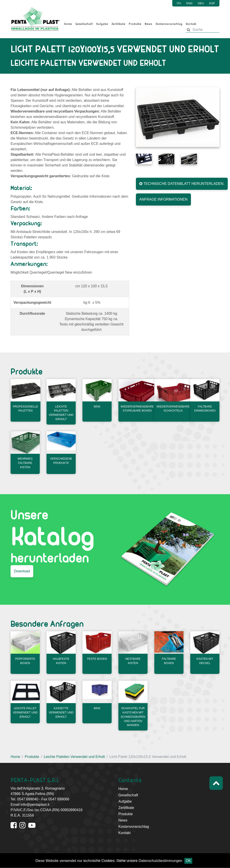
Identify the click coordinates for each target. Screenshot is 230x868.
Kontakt (191, 24)
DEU (201, 3)
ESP (212, 3)
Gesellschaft (84, 24)
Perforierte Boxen (25, 661)
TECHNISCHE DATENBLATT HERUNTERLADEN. (182, 184)
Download (22, 572)
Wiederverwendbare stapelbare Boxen (138, 409)
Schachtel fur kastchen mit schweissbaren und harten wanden (133, 717)
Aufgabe (102, 24)
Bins (97, 407)
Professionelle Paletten (26, 409)
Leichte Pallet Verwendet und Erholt (25, 712)
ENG (190, 3)
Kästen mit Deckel (205, 661)
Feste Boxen (97, 659)
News (148, 24)
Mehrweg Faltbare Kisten (25, 464)
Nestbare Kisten (133, 661)
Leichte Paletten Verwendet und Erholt (61, 413)
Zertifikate (118, 24)
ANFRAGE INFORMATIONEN (163, 199)
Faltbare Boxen (169, 661)
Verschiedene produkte (61, 462)
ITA (179, 3)
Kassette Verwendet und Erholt (61, 712)
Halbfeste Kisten (61, 661)
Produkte (135, 24)
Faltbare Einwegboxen (205, 409)
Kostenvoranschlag (169, 24)
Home (68, 24)
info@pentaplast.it (35, 805)
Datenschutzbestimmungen (160, 861)
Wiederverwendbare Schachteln (174, 409)
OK (188, 861)
